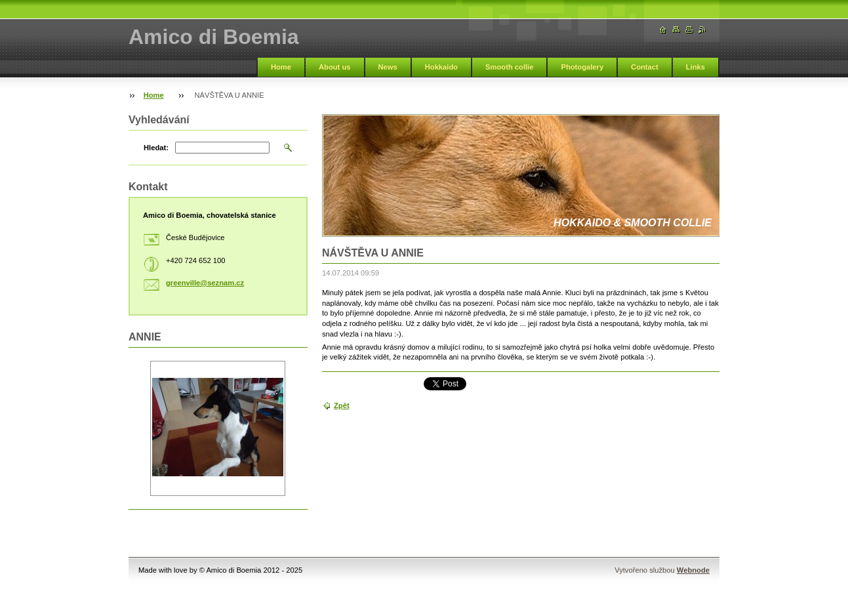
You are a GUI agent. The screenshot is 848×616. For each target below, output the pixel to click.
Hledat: (156, 148)
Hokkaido (441, 67)
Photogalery (582, 67)
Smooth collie (509, 67)
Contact (645, 67)
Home (281, 67)
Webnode (693, 570)
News (388, 67)
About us (334, 67)
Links (696, 67)
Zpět (342, 405)
